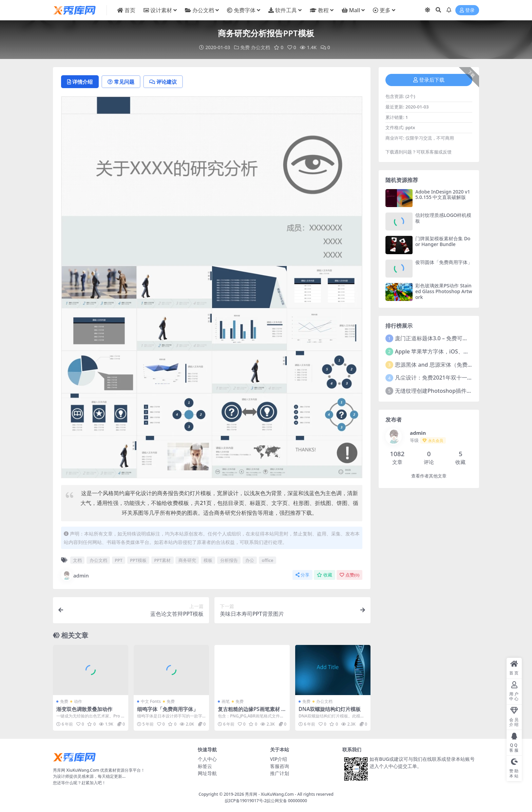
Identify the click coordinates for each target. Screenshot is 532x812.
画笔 (226, 701)
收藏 (325, 575)
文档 (77, 560)
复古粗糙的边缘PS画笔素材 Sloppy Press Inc (252, 712)
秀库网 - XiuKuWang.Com (270, 794)
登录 (467, 10)
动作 (78, 701)
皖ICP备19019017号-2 (246, 801)
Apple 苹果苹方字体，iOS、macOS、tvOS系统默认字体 (463, 351)
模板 (208, 560)
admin (75, 575)
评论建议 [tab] (163, 82)
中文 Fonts (151, 701)
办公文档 (261, 47)
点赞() (349, 575)
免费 (245, 47)
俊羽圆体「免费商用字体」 (444, 262)
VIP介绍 (279, 759)
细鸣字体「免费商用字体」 (168, 709)
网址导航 (207, 773)
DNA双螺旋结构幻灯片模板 (330, 709)
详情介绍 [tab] (80, 82)
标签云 (205, 766)
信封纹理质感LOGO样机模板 (443, 218)
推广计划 (280, 773)
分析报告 (229, 560)
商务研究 (187, 560)
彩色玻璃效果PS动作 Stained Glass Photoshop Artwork (444, 291)
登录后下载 (429, 80)
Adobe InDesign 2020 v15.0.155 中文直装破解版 (443, 195)
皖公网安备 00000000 (287, 801)
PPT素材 (163, 560)
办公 (250, 560)
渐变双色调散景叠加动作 (84, 709)
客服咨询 (280, 766)
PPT (119, 560)
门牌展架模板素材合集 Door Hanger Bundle (443, 241)
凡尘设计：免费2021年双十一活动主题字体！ (450, 378)
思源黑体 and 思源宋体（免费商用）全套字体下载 (455, 365)
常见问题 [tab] (121, 82)
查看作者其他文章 (429, 476)
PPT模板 (138, 560)
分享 (302, 575)
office (268, 560)
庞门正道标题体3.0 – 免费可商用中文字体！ (448, 338)
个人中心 (207, 759)
